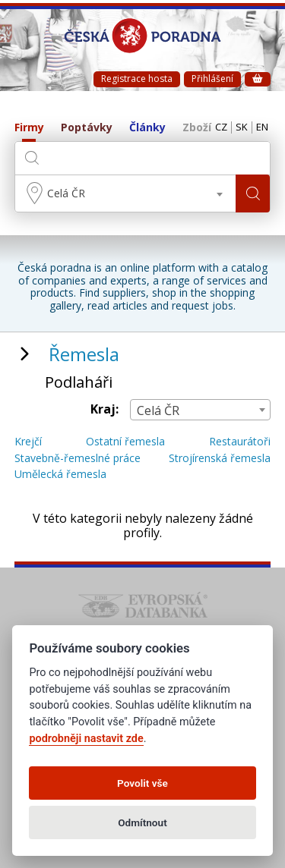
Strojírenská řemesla (220, 459)
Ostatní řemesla (125, 442)
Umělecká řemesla (60, 475)
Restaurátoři (240, 442)
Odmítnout (142, 822)
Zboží (197, 128)
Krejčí (28, 442)
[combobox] (126, 193)
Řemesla (84, 354)
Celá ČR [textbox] (66, 193)
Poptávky (87, 128)
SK (242, 127)
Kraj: (104, 409)
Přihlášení (212, 79)
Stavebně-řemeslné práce (78, 459)
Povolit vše (142, 783)
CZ (221, 127)
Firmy (29, 128)
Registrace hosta (137, 79)
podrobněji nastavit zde (86, 739)
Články (147, 128)
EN (262, 127)
